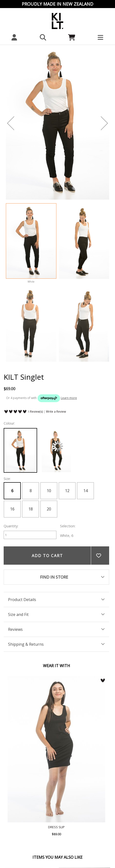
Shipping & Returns (26, 644)
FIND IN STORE (54, 577)
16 (12, 509)
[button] (43, 37)
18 (31, 509)
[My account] (14, 37)
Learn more (69, 398)
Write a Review (56, 412)
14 (85, 491)
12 (67, 491)
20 (49, 509)
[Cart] (72, 37)
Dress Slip (56, 749)
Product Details (22, 600)
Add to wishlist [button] (100, 556)
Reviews (15, 629)
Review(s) (36, 412)
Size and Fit (18, 614)
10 (49, 491)
